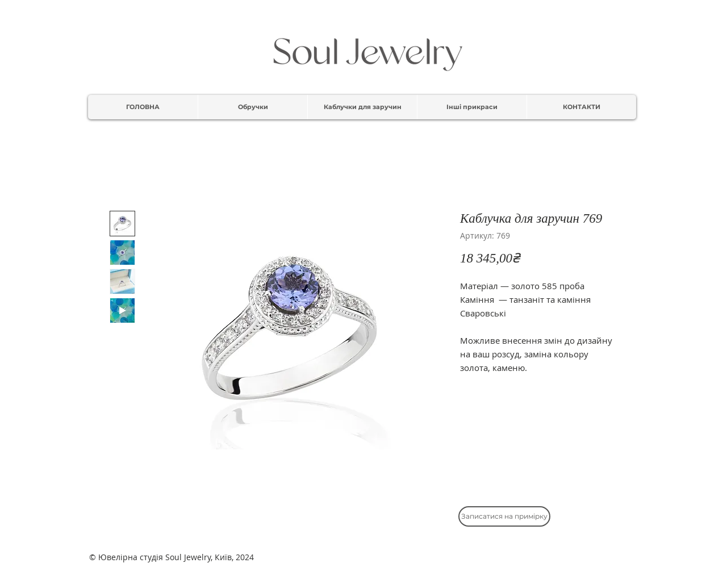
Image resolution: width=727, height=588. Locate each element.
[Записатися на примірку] (504, 516)
